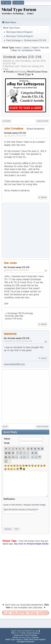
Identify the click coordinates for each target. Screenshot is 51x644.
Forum (35, 48)
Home (18, 48)
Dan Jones (10, 263)
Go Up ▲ (36, 631)
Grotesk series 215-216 (15, 133)
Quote (42, 197)
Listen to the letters (13, 505)
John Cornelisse (14, 129)
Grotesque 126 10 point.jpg (19, 313)
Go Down (6, 121)
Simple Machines (33, 633)
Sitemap (35, 637)
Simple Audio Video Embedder (26, 635)
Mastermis (10, 334)
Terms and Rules (24, 631)
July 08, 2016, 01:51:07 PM (15, 136)
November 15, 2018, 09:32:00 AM (18, 341)
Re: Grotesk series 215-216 (17, 267)
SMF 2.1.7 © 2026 (18, 633)
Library (26, 48)
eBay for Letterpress (22, 50)
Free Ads (44, 48)
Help (13, 631)
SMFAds (15, 637)
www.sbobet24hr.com (15, 364)
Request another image (35, 505)
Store (38, 50)
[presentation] (24, 520)
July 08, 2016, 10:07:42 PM (17, 270)
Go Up (5, 427)
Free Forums (26, 637)
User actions (42, 121)
